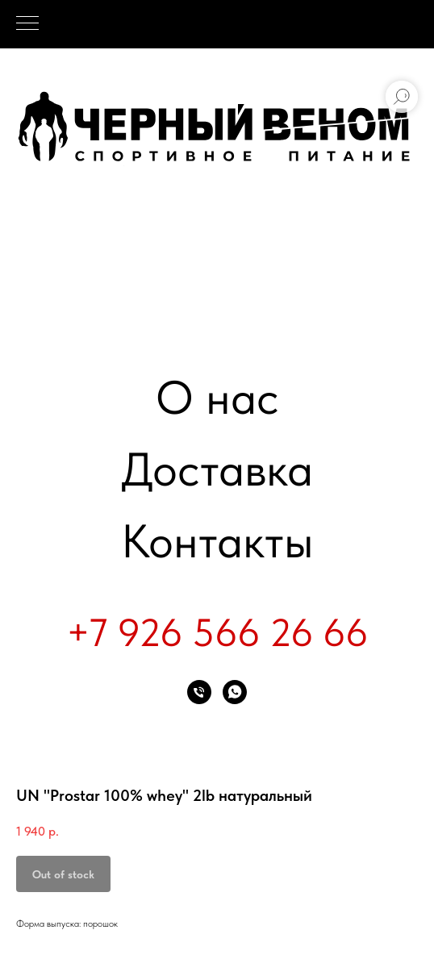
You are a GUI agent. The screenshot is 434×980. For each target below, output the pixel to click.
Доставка (217, 469)
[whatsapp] (235, 692)
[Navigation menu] (27, 24)
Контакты (217, 541)
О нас (217, 397)
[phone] (199, 692)
